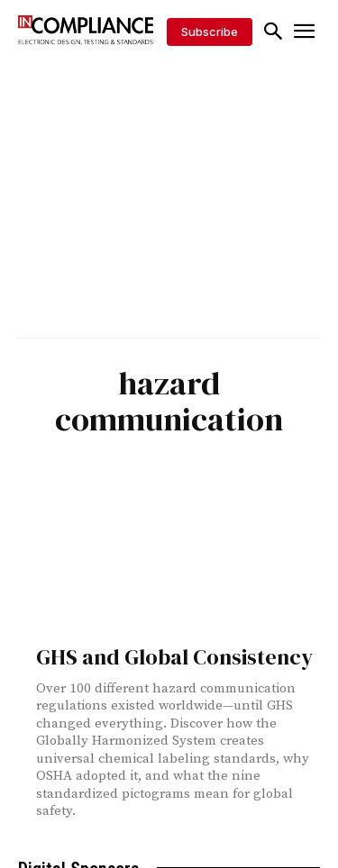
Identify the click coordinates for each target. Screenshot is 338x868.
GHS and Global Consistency (174, 657)
